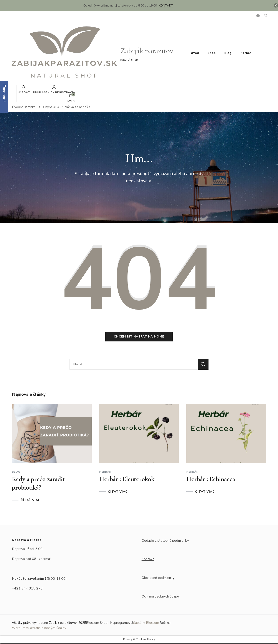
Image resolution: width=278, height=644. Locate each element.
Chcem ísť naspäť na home (139, 337)
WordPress (20, 629)
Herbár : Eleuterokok (127, 480)
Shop (212, 53)
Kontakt (166, 6)
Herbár (246, 53)
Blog (228, 53)
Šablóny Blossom (146, 623)
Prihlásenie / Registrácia (54, 89)
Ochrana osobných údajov (161, 597)
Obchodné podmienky (158, 578)
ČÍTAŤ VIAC (31, 501)
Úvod (195, 53)
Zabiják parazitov (147, 51)
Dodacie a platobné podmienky (165, 541)
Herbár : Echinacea (211, 480)
